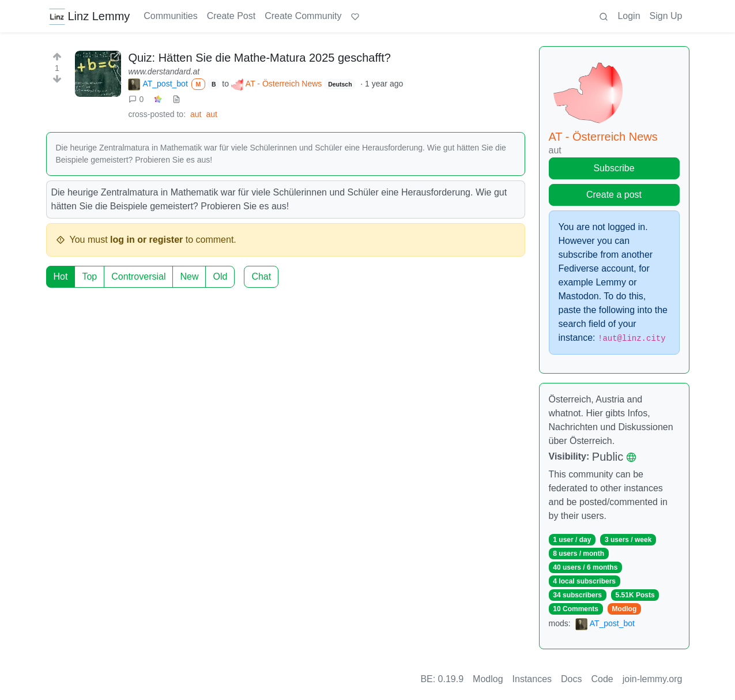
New (189, 276)
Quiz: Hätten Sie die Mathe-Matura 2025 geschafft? (259, 58)
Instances (532, 679)
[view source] (176, 99)
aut (196, 114)
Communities (170, 16)
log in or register (146, 240)
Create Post (231, 16)
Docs (571, 679)
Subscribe (614, 168)
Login (629, 16)
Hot (61, 276)
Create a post (614, 195)
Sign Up (666, 16)
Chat (261, 276)
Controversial (138, 276)
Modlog (625, 609)
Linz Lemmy (89, 16)
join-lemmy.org (653, 679)
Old (220, 276)
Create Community (303, 16)
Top (89, 276)
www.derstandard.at (164, 71)
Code (602, 679)
